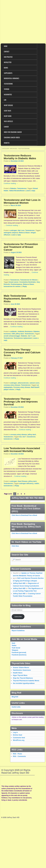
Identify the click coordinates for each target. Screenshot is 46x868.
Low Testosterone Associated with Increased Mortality (22, 450)
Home (6, 46)
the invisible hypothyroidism (24, 683)
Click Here (15, 546)
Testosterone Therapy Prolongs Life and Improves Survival (21, 402)
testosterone (8, 439)
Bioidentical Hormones (12, 78)
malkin (37, 484)
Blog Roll (15, 697)
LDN (5, 100)
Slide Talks (8, 111)
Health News (18, 673)
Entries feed (17, 735)
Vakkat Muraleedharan (17, 191)
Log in (15, 732)
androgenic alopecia (11, 233)
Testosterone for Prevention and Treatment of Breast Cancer (21, 247)
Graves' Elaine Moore (21, 667)
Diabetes (7, 143)
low (20, 437)
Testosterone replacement (23, 338)
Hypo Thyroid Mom (20, 675)
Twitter (14, 646)
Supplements (8, 73)
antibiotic (14, 332)
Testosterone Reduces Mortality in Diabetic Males (20, 157)
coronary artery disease (12, 385)
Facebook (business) (19, 655)
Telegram (15, 650)
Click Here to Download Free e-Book (24, 515)
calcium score (34, 383)
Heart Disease (8, 105)
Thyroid (7, 89)
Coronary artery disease (22, 387)
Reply (24, 286)
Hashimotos (8, 94)
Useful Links (16, 707)
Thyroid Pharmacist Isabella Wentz (26, 681)
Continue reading (11, 183)
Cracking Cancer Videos (12, 137)
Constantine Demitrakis (28, 282)
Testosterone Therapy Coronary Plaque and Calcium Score (22, 352)
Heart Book (8, 116)
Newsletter (8, 62)
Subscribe (18, 617)
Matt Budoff (35, 387)
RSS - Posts (17, 754)
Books (6, 68)
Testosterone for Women (29, 280)
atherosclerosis (23, 383)
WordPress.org (19, 740)
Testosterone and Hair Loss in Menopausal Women (22, 201)
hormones (7, 334)
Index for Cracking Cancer (13, 132)
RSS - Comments (19, 756)
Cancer (6, 127)
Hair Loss (21, 230)
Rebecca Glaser (24, 233)
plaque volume (9, 390)
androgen (14, 230)
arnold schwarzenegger (12, 336)
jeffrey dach (20, 334)
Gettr (13, 643)
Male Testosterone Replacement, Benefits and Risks (20, 299)
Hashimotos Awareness (22, 670)
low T (30, 336)
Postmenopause (16, 284)
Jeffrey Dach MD (19, 583)
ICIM (13, 334)
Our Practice (8, 57)
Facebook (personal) (19, 652)
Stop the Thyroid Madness (23, 678)
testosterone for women (12, 286)
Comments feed (19, 738)
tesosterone (31, 437)
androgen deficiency (26, 484)
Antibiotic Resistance (25, 332)
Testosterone (8, 84)
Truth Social (16, 648)
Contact (7, 52)
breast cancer (14, 282)
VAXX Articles (8, 121)
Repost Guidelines (18, 631)
